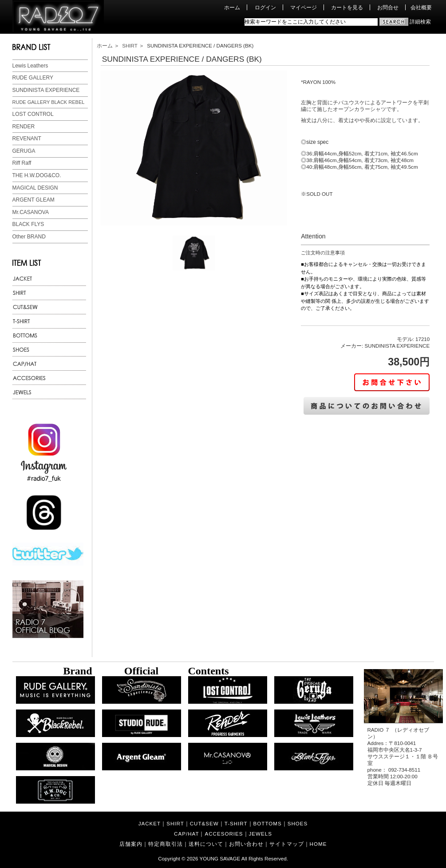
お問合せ (388, 7)
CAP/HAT (186, 834)
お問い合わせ (246, 844)
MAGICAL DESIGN (35, 188)
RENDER (24, 127)
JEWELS (260, 834)
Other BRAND (29, 237)
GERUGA (24, 151)
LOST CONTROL (33, 114)
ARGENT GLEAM (34, 200)
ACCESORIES (224, 834)
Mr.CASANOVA (31, 212)
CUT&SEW (204, 823)
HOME (318, 844)
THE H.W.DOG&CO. (37, 175)
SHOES (298, 823)
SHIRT (130, 46)
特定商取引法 (166, 844)
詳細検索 (420, 22)
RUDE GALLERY (33, 78)
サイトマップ (287, 844)
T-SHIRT (236, 823)
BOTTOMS (268, 823)
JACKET (150, 823)
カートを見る (347, 7)
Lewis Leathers (30, 66)
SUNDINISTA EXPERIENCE (46, 90)
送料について (206, 844)
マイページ (304, 7)
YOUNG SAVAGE (220, 858)
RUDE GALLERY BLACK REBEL (49, 102)
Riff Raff (22, 163)
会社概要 (421, 7)
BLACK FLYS (28, 224)
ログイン (265, 7)
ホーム (232, 7)
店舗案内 (131, 844)
